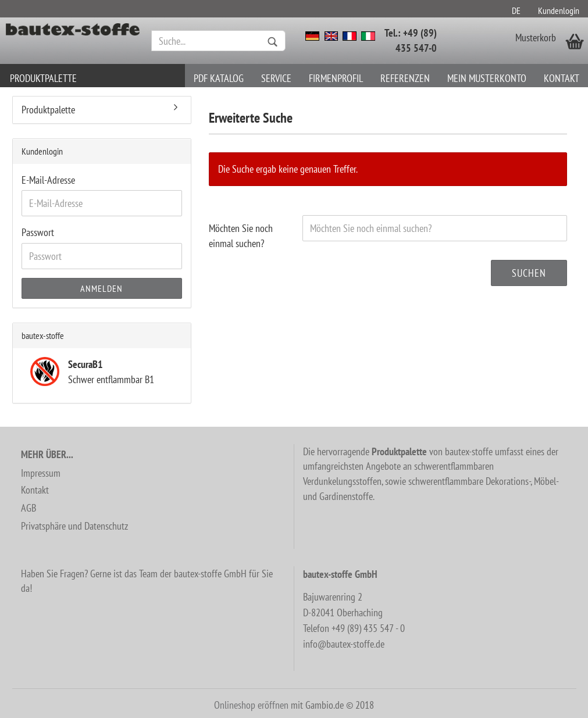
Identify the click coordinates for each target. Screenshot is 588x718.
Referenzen (405, 78)
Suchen (529, 273)
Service (276, 78)
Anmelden (101, 288)
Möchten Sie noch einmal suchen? (241, 236)
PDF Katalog (219, 78)
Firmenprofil (336, 78)
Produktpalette (43, 78)
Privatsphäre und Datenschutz (74, 526)
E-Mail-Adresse (48, 180)
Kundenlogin (559, 10)
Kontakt (562, 78)
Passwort (38, 232)
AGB (28, 508)
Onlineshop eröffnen (251, 705)
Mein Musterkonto (487, 78)
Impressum (41, 473)
